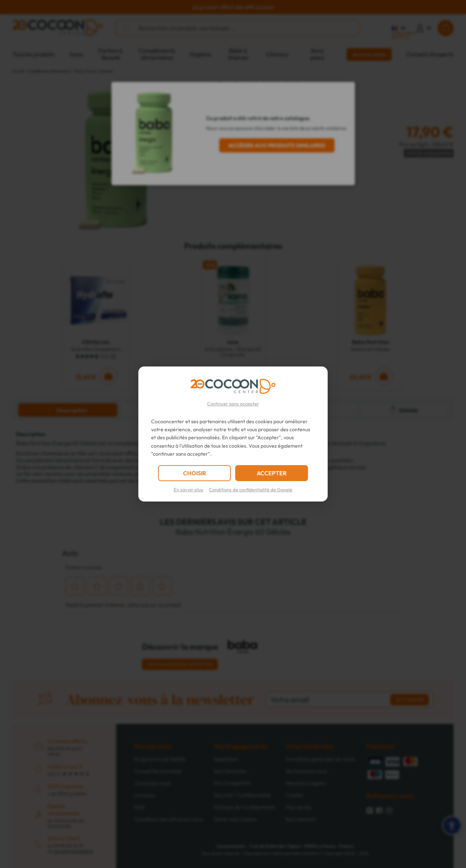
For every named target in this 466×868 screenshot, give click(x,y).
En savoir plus (188, 490)
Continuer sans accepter (233, 404)
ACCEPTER (272, 473)
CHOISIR (195, 473)
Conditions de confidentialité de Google (251, 490)
